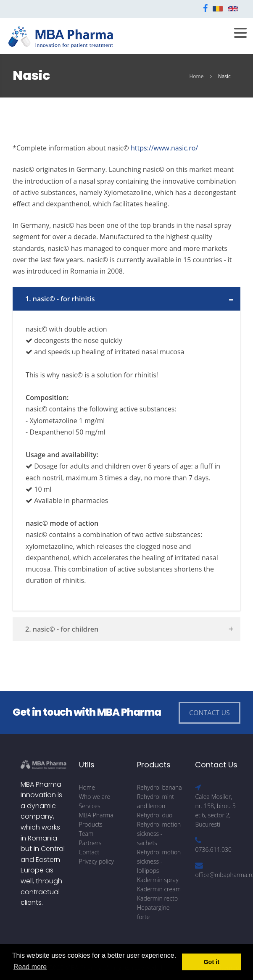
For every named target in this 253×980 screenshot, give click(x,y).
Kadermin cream (159, 889)
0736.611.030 (213, 850)
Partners (90, 843)
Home (196, 76)
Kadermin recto (157, 898)
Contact (89, 852)
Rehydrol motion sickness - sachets (159, 834)
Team (86, 834)
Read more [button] (30, 967)
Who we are (95, 797)
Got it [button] (211, 962)
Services (90, 806)
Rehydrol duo (155, 815)
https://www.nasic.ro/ (164, 148)
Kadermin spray (158, 880)
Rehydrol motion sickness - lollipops (159, 861)
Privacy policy (96, 861)
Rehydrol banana (159, 787)
